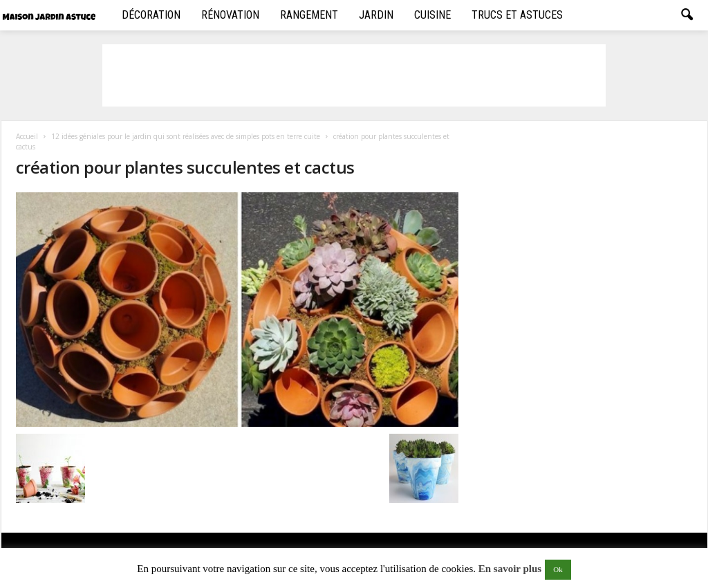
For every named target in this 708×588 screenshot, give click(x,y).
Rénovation (230, 15)
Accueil (27, 136)
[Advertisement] (354, 75)
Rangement (309, 15)
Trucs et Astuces (517, 15)
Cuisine (432, 15)
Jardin (376, 15)
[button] (687, 15)
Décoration (151, 15)
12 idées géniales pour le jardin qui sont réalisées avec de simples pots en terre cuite (186, 136)
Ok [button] (558, 569)
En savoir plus (510, 569)
